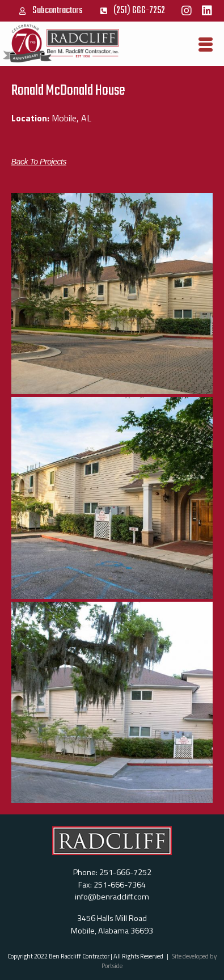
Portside (112, 966)
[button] (39, 162)
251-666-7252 (125, 872)
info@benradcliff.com (112, 897)
